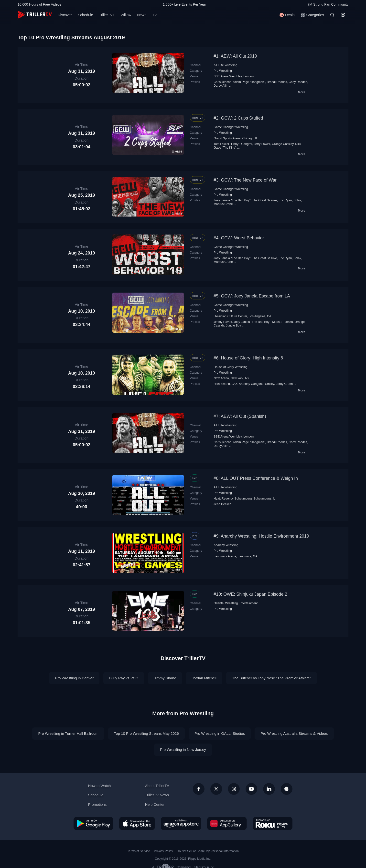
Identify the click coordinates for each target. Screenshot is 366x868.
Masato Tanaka (282, 322)
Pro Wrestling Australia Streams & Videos (294, 733)
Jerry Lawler (262, 144)
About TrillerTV (157, 786)
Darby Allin (221, 86)
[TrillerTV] (35, 15)
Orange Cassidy (283, 144)
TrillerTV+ (107, 15)
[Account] (343, 15)
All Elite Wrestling (225, 65)
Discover (65, 15)
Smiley (270, 384)
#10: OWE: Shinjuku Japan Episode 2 (250, 594)
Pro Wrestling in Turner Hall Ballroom (68, 733)
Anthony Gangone (251, 384)
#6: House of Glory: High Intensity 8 (248, 358)
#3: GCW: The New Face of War (245, 180)
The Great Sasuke (264, 200)
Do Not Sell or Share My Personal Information (208, 851)
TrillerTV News (157, 795)
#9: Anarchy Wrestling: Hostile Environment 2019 (261, 536)
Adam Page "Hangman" (249, 82)
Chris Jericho (222, 82)
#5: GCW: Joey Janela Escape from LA (252, 296)
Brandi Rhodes (277, 82)
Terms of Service (139, 851)
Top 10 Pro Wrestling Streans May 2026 (146, 733)
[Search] (332, 15)
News (142, 15)
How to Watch (100, 786)
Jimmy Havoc (223, 322)
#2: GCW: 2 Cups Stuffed (238, 118)
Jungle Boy (234, 326)
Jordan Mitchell (204, 678)
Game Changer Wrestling (231, 127)
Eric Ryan (285, 200)
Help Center (155, 804)
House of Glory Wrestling (231, 367)
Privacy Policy (163, 851)
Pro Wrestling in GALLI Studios (220, 733)
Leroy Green (284, 384)
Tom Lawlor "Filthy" (226, 144)
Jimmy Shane (165, 678)
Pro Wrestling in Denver (74, 678)
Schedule (85, 15)
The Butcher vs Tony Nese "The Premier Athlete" (272, 678)
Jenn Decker (222, 504)
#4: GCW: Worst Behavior (239, 238)
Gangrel (247, 144)
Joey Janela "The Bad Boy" (232, 200)
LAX (235, 384)
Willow (126, 15)
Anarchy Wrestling (226, 545)
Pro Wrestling (223, 71)
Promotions (97, 804)
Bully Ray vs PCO (124, 678)
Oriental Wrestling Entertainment (236, 603)
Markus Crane (223, 204)
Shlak (297, 200)
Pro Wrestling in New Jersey (183, 750)
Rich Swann (222, 384)
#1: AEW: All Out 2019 (235, 56)
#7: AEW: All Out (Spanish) (240, 416)
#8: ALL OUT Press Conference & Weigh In (256, 478)
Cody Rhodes (298, 82)
